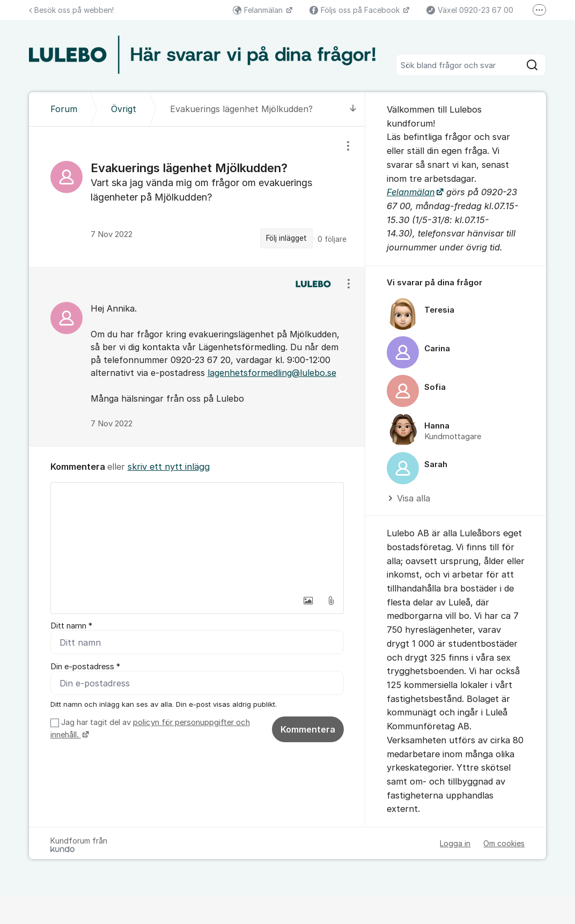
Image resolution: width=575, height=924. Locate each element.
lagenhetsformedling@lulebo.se (272, 373)
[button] (308, 601)
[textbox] (197, 536)
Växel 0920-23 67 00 (470, 10)
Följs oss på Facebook (356, 10)
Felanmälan (259, 10)
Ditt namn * (71, 626)
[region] (197, 197)
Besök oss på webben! (71, 10)
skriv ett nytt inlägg (169, 467)
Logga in (455, 843)
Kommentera (308, 729)
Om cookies (504, 843)
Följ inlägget (286, 238)
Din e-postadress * (85, 667)
